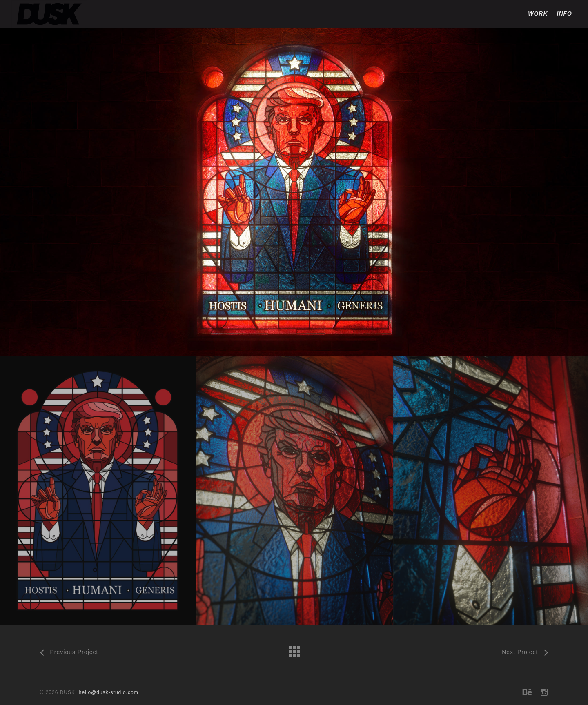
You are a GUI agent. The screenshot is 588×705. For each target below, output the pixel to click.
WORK (538, 13)
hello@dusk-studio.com (109, 692)
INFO (565, 13)
